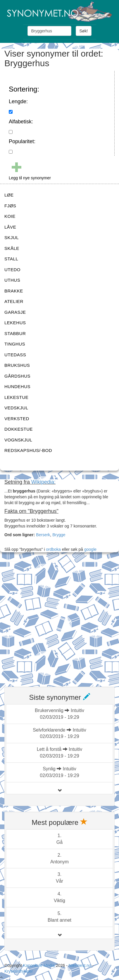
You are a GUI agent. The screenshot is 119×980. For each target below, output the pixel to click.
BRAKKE (14, 291)
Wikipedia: (43, 482)
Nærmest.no (80, 965)
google (90, 549)
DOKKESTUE (19, 429)
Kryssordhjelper (19, 971)
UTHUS (12, 280)
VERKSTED (17, 419)
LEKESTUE (16, 397)
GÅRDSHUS (17, 376)
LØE (9, 195)
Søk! (84, 31)
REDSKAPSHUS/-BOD (28, 450)
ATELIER (14, 301)
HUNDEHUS (17, 386)
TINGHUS (15, 344)
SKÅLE (12, 248)
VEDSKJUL (16, 408)
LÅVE (10, 227)
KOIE (10, 216)
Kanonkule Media (39, 965)
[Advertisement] (59, 620)
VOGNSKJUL (18, 440)
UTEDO (12, 270)
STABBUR (15, 333)
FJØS (10, 206)
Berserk (43, 535)
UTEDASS (15, 355)
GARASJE (15, 312)
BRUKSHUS (17, 365)
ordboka (53, 549)
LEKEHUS (15, 323)
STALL (11, 259)
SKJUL (12, 237)
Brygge (59, 535)
